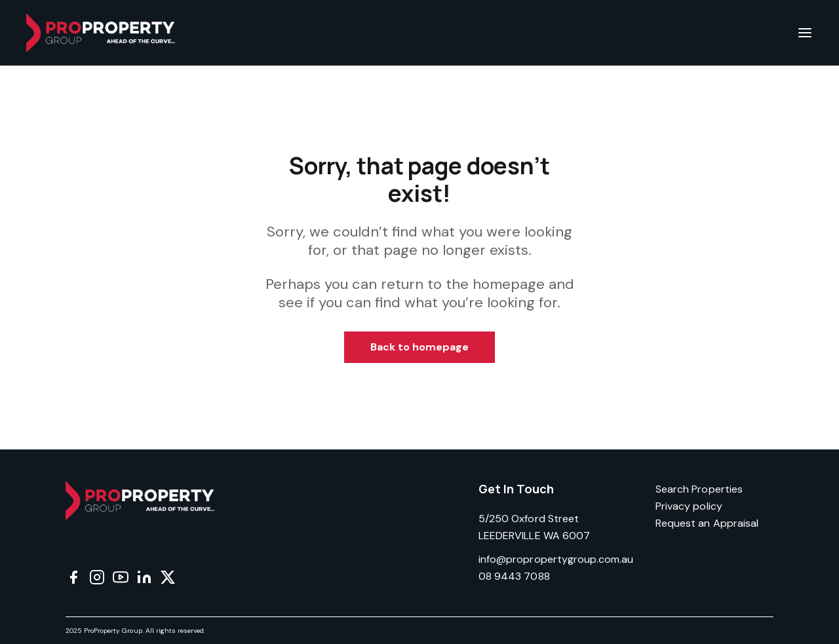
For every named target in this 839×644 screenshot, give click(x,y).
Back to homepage (420, 347)
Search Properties (699, 489)
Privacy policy (689, 506)
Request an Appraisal (707, 523)
